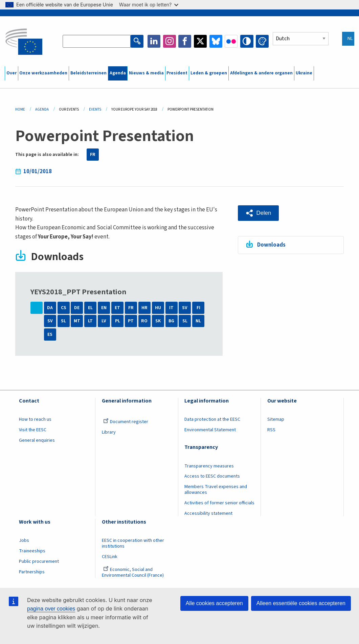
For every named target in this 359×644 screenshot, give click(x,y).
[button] (258, 213)
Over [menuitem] (12, 73)
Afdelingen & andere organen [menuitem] (261, 73)
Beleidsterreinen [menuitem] (88, 73)
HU (158, 308)
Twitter (200, 41)
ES (50, 335)
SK (158, 321)
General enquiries (37, 440)
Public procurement (39, 561)
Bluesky (216, 41)
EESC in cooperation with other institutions (133, 543)
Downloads (272, 245)
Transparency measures (209, 466)
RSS (271, 430)
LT (90, 321)
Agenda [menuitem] (118, 73)
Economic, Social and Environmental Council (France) (133, 572)
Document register (126, 422)
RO (144, 321)
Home (20, 109)
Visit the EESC (33, 430)
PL (118, 321)
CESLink (110, 557)
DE (77, 308)
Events (95, 109)
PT (131, 321)
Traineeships (32, 551)
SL (63, 321)
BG (171, 321)
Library (109, 432)
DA (50, 308)
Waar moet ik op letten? (149, 5)
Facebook (185, 41)
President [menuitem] (177, 73)
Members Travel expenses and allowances (216, 490)
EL (90, 308)
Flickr (231, 41)
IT (171, 308)
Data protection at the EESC (212, 419)
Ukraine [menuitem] (304, 73)
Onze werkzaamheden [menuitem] (43, 73)
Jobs (24, 540)
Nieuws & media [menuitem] (146, 73)
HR (144, 308)
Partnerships (32, 572)
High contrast (247, 41)
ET (117, 308)
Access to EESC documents (212, 476)
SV (185, 308)
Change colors (262, 41)
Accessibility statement (208, 513)
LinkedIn (154, 41)
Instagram (170, 41)
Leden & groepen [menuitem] (209, 73)
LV (104, 321)
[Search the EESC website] (97, 41)
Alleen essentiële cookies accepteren (301, 603)
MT (77, 321)
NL (198, 321)
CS (64, 308)
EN (104, 308)
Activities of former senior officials (219, 503)
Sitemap (276, 419)
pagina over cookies (51, 609)
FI (198, 308)
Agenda (42, 109)
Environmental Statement (210, 430)
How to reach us (35, 419)
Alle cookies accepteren (214, 603)
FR (93, 155)
